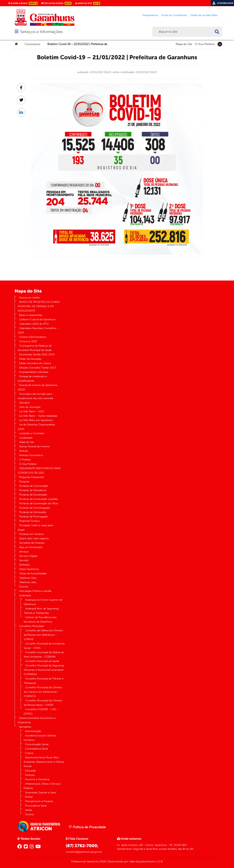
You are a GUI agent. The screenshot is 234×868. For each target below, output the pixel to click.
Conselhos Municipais (32, 626)
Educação (31, 771)
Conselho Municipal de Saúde (42, 661)
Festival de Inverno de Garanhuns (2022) (38, 387)
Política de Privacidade (87, 827)
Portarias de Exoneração (33, 495)
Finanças (30, 775)
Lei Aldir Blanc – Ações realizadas (38, 416)
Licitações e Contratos (32, 433)
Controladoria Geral (36, 749)
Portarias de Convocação (34, 486)
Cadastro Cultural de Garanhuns (37, 319)
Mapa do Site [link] (88, 3)
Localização (26, 438)
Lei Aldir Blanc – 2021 (32, 411)
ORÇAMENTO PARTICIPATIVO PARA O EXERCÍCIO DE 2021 (39, 471)
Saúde (29, 810)
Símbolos (24, 565)
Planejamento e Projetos (39, 801)
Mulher (29, 797)
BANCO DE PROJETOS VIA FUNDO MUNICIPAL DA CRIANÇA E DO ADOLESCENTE (39, 306)
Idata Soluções (138, 862)
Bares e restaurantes (31, 315)
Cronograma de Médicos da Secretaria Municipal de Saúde (35, 348)
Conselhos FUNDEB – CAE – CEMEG (41, 712)
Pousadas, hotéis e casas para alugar (35, 528)
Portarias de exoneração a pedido (39, 499)
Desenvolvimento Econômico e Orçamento (37, 720)
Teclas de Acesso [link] (56, 3)
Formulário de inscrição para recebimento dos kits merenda (35, 396)
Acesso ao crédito (30, 298)
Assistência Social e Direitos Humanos (40, 738)
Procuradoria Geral (36, 806)
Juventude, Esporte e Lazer (41, 793)
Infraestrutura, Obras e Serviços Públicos (42, 786)
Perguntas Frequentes (32, 477)
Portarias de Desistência (33, 490)
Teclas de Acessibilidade (33, 574)
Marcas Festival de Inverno (34, 447)
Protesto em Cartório (31, 534)
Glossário (24, 403)
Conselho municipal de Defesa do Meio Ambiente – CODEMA (44, 655)
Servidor (24, 560)
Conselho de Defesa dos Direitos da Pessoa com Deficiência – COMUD (43, 635)
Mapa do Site (184, 44)
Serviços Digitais (28, 556)
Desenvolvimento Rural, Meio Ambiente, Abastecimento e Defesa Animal (44, 762)
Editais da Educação (30, 359)
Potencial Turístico (30, 521)
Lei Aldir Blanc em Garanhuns (36, 420)
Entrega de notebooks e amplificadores (32, 379)
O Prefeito (25, 460)
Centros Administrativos (33, 337)
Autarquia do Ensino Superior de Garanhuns (43, 602)
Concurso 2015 (28, 341)
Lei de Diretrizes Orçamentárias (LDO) (36, 427)
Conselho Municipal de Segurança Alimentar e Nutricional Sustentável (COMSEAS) (44, 670)
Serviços (24, 552)
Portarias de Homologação (35, 508)
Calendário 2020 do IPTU (34, 324)
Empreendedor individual (34, 372)
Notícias (24, 451)
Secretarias (25, 727)
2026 (102, 862)
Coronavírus (33, 44)
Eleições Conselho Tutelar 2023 (37, 368)
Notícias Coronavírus (31, 455)
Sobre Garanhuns (29, 569)
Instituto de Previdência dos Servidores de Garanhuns (40, 620)
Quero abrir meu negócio (34, 538)
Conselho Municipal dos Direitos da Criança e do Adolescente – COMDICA (43, 692)
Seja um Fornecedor (31, 547)
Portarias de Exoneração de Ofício (39, 503)
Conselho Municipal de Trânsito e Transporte (44, 681)
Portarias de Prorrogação (34, 517)
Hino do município (30, 407)
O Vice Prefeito (205, 44)
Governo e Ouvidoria (37, 779)
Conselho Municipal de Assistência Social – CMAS (44, 646)
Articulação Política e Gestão (35, 591)
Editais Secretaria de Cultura (35, 363)
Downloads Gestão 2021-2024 (37, 355)
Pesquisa (24, 482)
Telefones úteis (28, 582)
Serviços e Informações (41, 32)
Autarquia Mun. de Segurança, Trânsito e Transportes (41, 611)
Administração (33, 731)
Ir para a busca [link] (23, 3)
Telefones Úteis (28, 578)
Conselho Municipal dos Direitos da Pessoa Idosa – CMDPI (43, 703)
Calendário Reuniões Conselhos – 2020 (38, 330)
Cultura (29, 753)
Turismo (24, 587)
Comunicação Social (37, 744)
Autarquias (25, 595)
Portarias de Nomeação (33, 512)
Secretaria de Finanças (32, 543)
